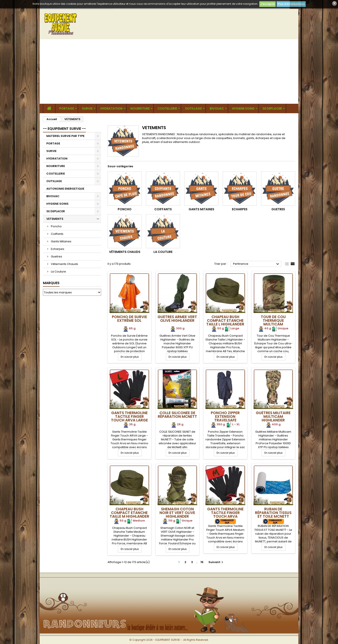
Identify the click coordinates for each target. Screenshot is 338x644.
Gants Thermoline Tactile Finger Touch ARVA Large (129, 416)
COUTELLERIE (167, 108)
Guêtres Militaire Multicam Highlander (273, 416)
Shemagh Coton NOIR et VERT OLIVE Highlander (177, 513)
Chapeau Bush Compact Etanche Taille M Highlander (129, 513)
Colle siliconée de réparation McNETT (177, 415)
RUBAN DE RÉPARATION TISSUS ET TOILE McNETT (273, 513)
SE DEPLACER (272, 108)
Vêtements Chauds (64, 264)
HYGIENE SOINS (243, 108)
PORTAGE (67, 108)
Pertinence (257, 264)
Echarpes (58, 249)
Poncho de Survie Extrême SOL (129, 319)
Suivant (216, 562)
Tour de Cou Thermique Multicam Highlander (273, 322)
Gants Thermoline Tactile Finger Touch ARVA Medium (225, 515)
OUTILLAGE (193, 108)
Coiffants (57, 234)
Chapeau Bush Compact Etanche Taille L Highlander (225, 320)
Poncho (56, 226)
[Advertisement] (169, 71)
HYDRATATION (111, 108)
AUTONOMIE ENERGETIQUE (65, 189)
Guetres (56, 256)
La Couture (58, 272)
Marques (51, 283)
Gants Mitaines (61, 241)
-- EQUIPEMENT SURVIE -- (64, 129)
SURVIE (87, 108)
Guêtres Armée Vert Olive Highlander (177, 319)
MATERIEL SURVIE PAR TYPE (65, 136)
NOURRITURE (140, 108)
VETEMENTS (55, 219)
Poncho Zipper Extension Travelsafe (225, 416)
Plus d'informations (291, 4)
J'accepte (268, 4)
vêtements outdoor (186, 142)
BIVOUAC (217, 108)
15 (202, 562)
